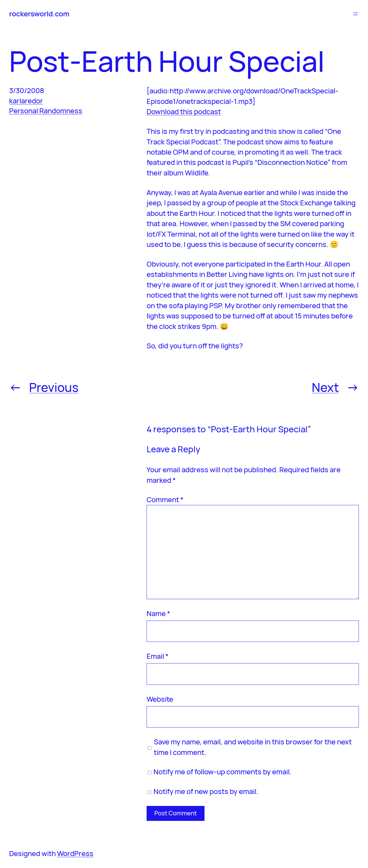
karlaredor (26, 101)
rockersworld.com (39, 14)
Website (160, 699)
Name (158, 613)
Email (158, 656)
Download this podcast (184, 112)
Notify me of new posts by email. (206, 791)
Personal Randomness (46, 111)
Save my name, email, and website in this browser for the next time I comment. (253, 747)
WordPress (75, 853)
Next (325, 387)
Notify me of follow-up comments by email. (223, 772)
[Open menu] (356, 14)
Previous (54, 387)
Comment (165, 500)
